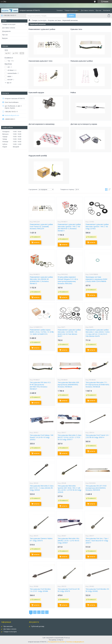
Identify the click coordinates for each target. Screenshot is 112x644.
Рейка (73, 112)
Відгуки (5, 38)
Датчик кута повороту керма (84, 144)
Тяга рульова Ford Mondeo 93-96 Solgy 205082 (97, 590)
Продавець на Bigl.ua (56, 640)
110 (43, 612)
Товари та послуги (71, 10)
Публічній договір (38, 626)
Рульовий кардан (36, 113)
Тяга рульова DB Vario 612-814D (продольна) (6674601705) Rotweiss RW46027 (40, 386)
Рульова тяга (76, 49)
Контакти (107, 10)
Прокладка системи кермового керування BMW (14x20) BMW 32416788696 (96, 279)
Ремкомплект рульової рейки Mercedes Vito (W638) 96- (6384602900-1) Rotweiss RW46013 (41, 280)
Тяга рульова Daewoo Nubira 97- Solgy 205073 (41, 540)
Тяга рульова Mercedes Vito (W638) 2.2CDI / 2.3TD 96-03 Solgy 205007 (68, 541)
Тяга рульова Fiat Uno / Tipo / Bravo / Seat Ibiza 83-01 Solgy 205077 (97, 541)
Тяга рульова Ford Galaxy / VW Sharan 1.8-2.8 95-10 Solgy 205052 (42, 437)
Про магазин (8, 626)
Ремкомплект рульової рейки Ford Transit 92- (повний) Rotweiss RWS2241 (41, 227)
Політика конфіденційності (75, 642)
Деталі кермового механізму (42, 145)
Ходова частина (54, 20)
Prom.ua (67, 638)
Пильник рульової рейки (82, 80)
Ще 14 (9, 83)
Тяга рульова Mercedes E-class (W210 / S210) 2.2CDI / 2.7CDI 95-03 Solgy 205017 (70, 437)
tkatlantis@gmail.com (12, 115)
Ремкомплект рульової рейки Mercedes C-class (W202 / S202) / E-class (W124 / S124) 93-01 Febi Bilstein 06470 (98, 333)
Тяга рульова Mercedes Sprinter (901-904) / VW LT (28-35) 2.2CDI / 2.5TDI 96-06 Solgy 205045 (69, 489)
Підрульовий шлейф (38, 176)
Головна (60, 10)
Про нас (99, 10)
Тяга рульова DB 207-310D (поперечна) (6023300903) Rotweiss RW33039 (96, 488)
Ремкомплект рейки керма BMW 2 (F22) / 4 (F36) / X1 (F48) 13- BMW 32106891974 (42, 332)
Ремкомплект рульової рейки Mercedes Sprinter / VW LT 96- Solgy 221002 (97, 227)
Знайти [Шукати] (71, 16)
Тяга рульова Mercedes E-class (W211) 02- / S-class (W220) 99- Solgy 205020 (42, 488)
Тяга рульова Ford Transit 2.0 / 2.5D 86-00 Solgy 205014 (97, 436)
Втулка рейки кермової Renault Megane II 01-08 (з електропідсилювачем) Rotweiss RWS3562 (68, 280)
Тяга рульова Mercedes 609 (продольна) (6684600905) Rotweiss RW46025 (68, 385)
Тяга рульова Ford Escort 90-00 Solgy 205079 (69, 590)
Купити (37, 242)
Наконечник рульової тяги (40, 81)
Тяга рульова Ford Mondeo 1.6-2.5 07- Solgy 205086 (40, 590)
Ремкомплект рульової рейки (42, 50)
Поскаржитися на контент (56, 642)
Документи (6, 31)
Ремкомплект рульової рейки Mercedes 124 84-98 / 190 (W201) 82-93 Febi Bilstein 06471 (69, 333)
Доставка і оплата (87, 10)
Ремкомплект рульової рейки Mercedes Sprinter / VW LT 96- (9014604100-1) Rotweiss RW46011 (69, 228)
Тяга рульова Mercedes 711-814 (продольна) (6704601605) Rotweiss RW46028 (97, 385)
